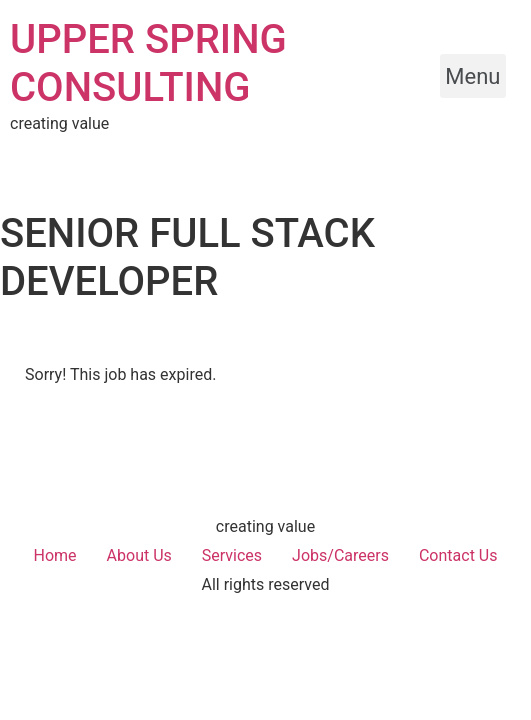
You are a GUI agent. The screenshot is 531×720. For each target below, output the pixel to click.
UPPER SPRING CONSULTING (148, 63)
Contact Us (458, 555)
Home (55, 555)
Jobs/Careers (340, 555)
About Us (139, 555)
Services (232, 555)
